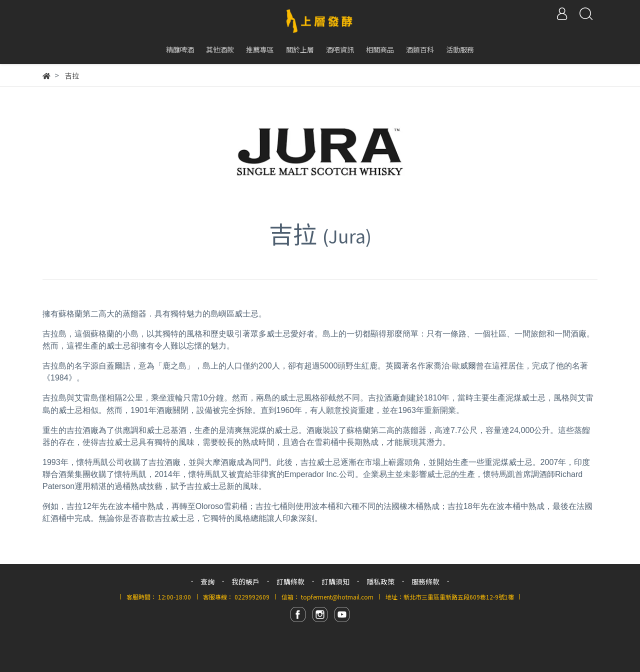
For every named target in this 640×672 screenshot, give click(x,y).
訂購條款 (290, 581)
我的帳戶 (245, 581)
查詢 (207, 581)
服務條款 (425, 581)
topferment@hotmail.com (337, 597)
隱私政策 (380, 581)
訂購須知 (335, 581)
